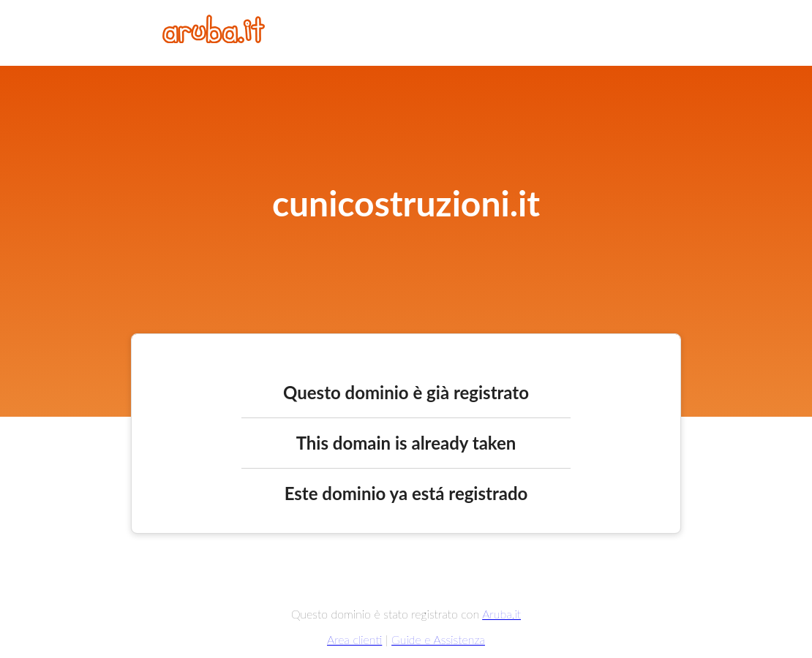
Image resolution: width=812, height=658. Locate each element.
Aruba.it (501, 614)
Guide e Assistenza (438, 639)
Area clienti (354, 639)
